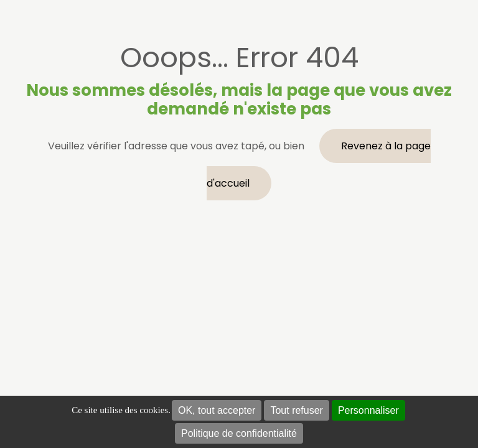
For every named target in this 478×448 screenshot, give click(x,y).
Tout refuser (296, 410)
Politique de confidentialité (239, 433)
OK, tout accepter (217, 410)
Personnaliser (368, 410)
